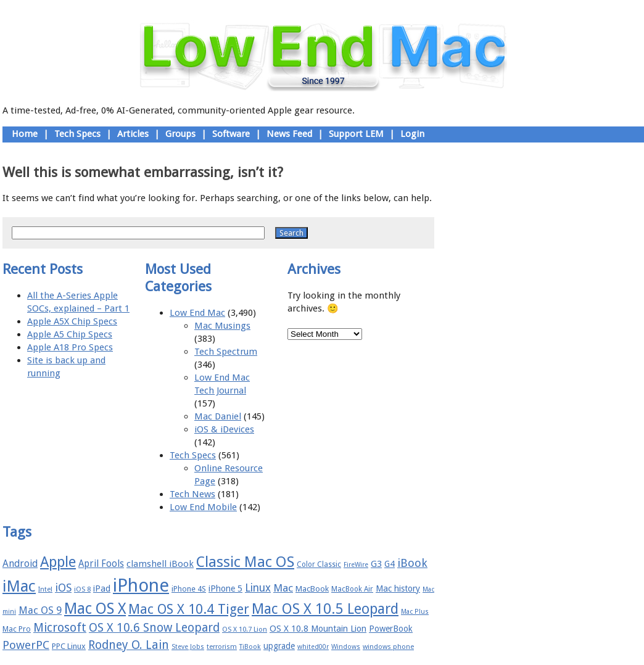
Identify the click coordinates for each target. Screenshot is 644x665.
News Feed (289, 134)
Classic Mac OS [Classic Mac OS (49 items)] (245, 562)
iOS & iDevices (224, 429)
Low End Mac (197, 313)
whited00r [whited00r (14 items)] (313, 647)
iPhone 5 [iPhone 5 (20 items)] (225, 589)
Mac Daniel (218, 416)
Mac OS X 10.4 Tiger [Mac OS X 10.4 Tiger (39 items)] (189, 609)
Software (231, 134)
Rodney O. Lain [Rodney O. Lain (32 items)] (129, 645)
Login (412, 134)
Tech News (192, 494)
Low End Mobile (203, 507)
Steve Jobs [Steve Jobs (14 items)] (188, 647)
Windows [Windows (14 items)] (346, 647)
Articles (133, 134)
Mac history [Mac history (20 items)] (398, 589)
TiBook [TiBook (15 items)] (250, 647)
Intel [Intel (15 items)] (45, 589)
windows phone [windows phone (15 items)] (388, 647)
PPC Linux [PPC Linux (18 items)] (69, 646)
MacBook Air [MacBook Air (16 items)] (352, 589)
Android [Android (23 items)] (20, 564)
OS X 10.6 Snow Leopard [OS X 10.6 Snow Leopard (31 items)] (154, 628)
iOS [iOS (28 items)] (63, 588)
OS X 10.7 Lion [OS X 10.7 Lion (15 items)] (245, 630)
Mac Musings (222, 326)
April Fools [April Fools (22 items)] (101, 564)
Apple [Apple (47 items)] (58, 562)
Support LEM (356, 134)
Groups (180, 134)
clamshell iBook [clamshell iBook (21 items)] (160, 564)
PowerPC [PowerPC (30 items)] (26, 645)
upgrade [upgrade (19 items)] (279, 646)
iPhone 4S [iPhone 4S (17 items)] (189, 589)
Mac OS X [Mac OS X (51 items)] (95, 609)
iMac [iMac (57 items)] (19, 586)
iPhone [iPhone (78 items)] (141, 585)
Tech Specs (77, 134)
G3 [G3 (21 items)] (376, 564)
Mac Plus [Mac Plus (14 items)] (415, 612)
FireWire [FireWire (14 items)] (356, 565)
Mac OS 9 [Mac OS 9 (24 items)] (40, 610)
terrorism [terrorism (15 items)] (222, 647)
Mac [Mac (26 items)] (283, 588)
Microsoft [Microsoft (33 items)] (60, 628)
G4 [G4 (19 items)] (390, 564)
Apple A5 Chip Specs (70, 334)
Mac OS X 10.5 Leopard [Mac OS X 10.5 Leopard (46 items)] (325, 609)
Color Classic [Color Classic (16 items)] (319, 564)
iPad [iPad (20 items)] (102, 589)
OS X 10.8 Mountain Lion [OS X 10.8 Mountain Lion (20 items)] (318, 629)
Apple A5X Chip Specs (72, 321)
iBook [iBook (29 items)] (412, 563)
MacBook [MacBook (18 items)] (312, 589)
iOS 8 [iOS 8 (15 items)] (82, 589)
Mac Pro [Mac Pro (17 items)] (17, 629)
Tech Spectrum (226, 352)
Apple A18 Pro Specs (70, 347)
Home (25, 134)
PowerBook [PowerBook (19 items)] (391, 629)
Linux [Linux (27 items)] (258, 588)
